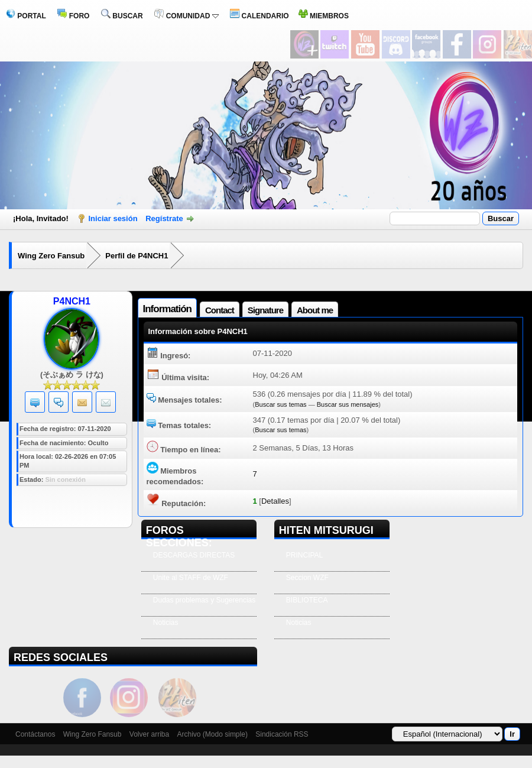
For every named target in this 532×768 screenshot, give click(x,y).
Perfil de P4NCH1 (137, 256)
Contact (220, 310)
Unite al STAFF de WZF (191, 578)
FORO (73, 16)
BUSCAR (122, 16)
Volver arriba (149, 734)
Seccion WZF (307, 578)
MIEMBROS (324, 16)
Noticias (166, 623)
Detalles (275, 501)
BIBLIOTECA (307, 600)
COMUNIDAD (186, 16)
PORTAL (26, 16)
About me (315, 310)
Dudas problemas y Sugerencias (204, 600)
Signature (265, 310)
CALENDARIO (259, 16)
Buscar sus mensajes (348, 404)
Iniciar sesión (113, 218)
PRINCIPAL (304, 555)
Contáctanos (35, 734)
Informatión (168, 309)
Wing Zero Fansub (51, 256)
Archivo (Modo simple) (213, 734)
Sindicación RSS (282, 734)
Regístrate (164, 218)
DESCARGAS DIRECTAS (194, 555)
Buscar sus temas (280, 404)
